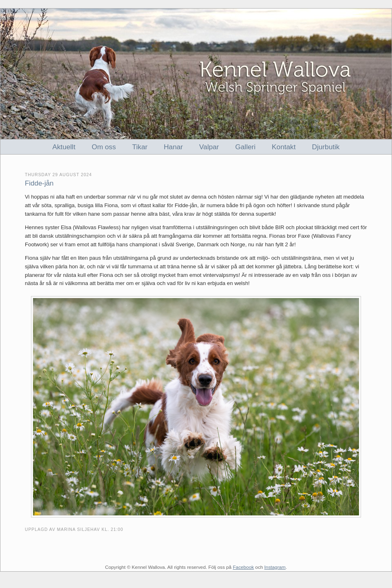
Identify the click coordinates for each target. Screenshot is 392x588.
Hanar (173, 147)
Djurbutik (326, 147)
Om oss (104, 147)
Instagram (275, 567)
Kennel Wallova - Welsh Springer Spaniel (196, 74)
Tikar (140, 147)
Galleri (245, 147)
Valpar (209, 147)
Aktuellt (64, 147)
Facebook (243, 567)
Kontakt (284, 147)
